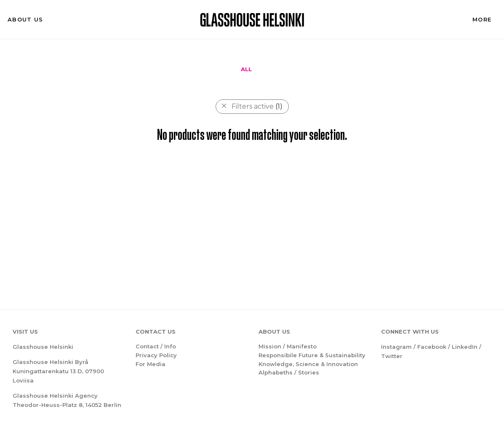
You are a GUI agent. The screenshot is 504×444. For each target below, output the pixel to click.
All (246, 69)
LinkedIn (465, 347)
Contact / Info (156, 346)
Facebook (432, 347)
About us (25, 19)
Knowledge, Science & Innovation (308, 364)
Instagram (396, 347)
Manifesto (302, 346)
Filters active (257, 106)
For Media (151, 364)
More (482, 19)
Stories (309, 372)
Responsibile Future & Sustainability (312, 355)
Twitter (392, 356)
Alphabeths (276, 372)
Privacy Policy (156, 355)
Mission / (273, 346)
